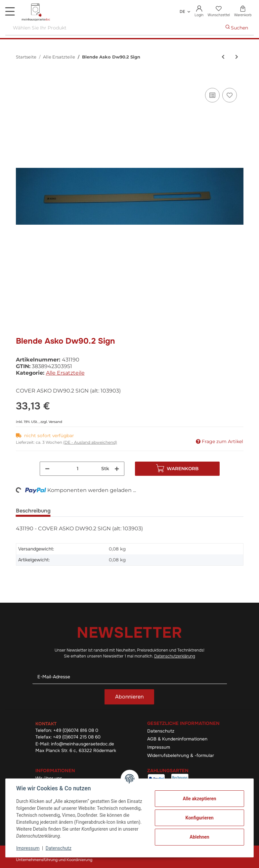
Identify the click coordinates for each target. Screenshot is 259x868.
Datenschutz (161, 731)
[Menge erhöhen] (117, 469)
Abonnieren (129, 697)
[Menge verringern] (47, 469)
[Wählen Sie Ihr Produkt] (113, 28)
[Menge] (78, 469)
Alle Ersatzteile (65, 373)
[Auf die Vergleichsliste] (212, 95)
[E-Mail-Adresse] (130, 677)
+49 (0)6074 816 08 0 (76, 730)
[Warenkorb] (243, 12)
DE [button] (182, 12)
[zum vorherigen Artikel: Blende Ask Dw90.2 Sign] (223, 57)
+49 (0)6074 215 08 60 (77, 737)
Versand (55, 422)
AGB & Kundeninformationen (177, 739)
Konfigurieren (199, 818)
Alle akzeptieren (199, 799)
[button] (199, 12)
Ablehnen (199, 837)
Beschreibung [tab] (33, 511)
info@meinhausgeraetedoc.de (83, 744)
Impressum (159, 747)
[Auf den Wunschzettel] (230, 95)
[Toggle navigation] (10, 11)
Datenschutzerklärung (175, 656)
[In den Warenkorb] (21, 79)
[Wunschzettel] (219, 12)
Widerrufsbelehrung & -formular (181, 755)
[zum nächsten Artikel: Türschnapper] (237, 57)
